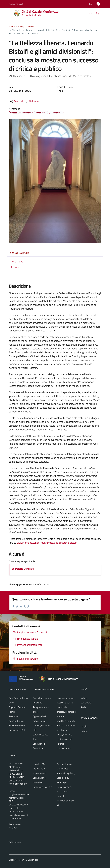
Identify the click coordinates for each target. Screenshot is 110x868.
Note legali (62, 782)
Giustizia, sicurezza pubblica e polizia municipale (65, 703)
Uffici (11, 703)
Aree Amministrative (19, 698)
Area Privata (15, 842)
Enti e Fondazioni (17, 725)
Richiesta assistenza (42, 787)
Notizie (84, 698)
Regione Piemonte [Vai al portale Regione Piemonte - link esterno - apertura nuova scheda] (16, 4)
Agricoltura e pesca (42, 698)
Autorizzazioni (39, 721)
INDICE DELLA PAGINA (55, 253)
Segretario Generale (23, 569)
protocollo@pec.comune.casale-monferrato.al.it (19, 808)
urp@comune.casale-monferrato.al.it (19, 796)
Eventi (84, 731)
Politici (12, 712)
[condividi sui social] (16, 101)
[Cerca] (98, 13)
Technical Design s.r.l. (28, 860)
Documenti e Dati (17, 730)
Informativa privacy (66, 773)
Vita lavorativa (64, 748)
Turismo (60, 744)
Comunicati (86, 703)
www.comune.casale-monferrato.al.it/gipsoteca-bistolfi (47, 543)
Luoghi (84, 726)
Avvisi (83, 707)
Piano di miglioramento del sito (65, 801)
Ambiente (37, 703)
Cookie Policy (63, 778)
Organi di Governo (17, 707)
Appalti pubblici (40, 716)
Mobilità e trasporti (66, 721)
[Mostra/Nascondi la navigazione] (6, 13)
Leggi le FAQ (39, 764)
